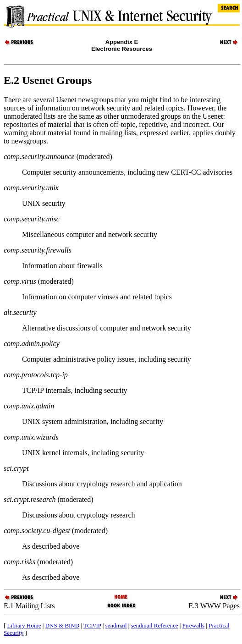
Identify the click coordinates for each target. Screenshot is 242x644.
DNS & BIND (62, 625)
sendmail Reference (155, 625)
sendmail (116, 625)
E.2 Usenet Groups (48, 80)
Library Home (24, 625)
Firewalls (193, 625)
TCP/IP (92, 625)
